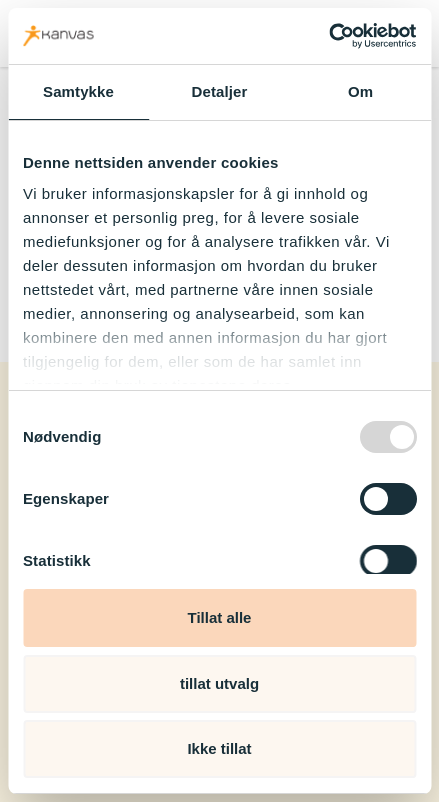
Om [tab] (360, 91)
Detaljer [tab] (220, 91)
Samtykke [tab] (78, 91)
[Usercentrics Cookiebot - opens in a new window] (328, 36)
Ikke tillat (219, 748)
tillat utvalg (219, 683)
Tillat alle (220, 617)
